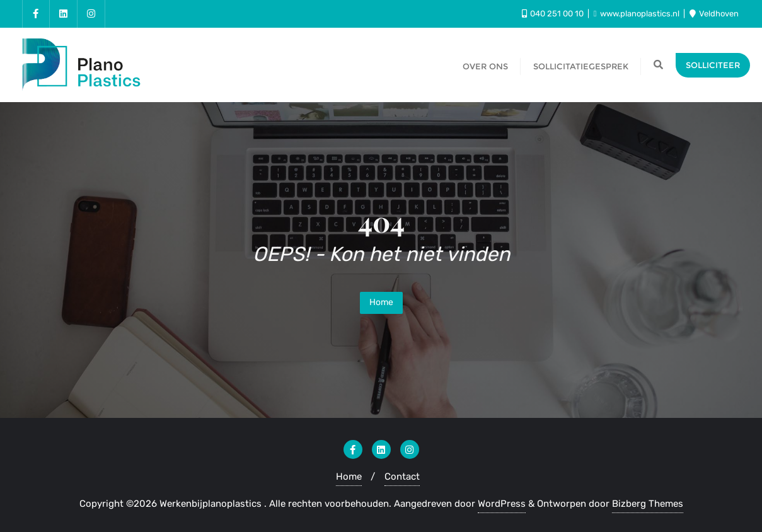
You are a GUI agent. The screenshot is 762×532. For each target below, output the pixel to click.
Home (381, 302)
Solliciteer (713, 65)
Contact (402, 477)
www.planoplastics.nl (638, 14)
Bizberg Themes (648, 504)
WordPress (502, 504)
